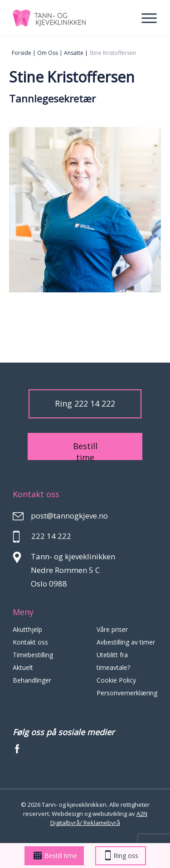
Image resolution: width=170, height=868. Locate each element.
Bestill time (55, 856)
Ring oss (122, 856)
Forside (22, 53)
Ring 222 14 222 (85, 403)
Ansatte (74, 53)
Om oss (48, 53)
